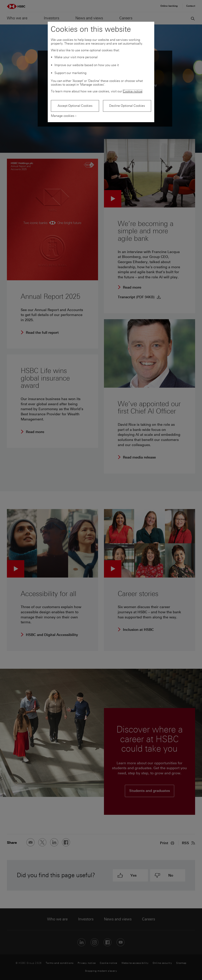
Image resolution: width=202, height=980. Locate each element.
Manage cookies (63, 116)
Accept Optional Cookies (75, 106)
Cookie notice (133, 91)
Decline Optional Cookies (127, 106)
